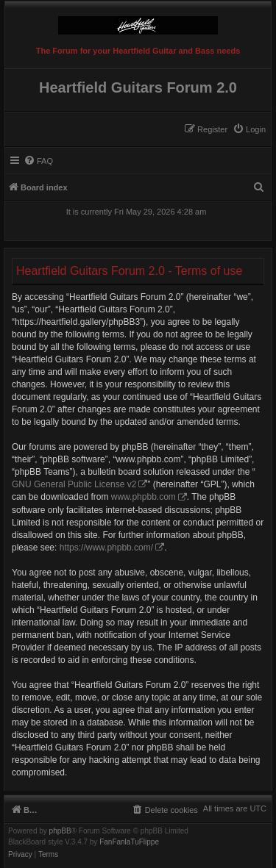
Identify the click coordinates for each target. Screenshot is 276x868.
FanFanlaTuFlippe (129, 842)
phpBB (60, 831)
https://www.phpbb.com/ (106, 548)
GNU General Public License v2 (74, 484)
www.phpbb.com (144, 497)
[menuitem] (249, 129)
